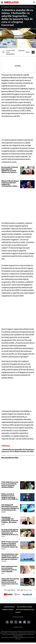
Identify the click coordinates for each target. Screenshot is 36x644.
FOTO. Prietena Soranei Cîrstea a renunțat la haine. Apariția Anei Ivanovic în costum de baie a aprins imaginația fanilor (10, 544)
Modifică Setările (18, 617)
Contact (18, 612)
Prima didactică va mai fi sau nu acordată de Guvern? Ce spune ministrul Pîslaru (10, 485)
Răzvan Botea (10, 54)
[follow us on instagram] (17, 595)
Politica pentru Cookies (25, 607)
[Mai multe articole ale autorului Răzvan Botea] (3, 51)
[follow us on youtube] (8, 595)
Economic (13, 7)
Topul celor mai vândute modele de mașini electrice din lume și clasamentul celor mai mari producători (10, 581)
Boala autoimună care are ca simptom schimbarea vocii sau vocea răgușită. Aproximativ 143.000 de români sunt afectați (10, 569)
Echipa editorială (9, 607)
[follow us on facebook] (27, 595)
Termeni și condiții (8, 610)
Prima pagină (5, 7)
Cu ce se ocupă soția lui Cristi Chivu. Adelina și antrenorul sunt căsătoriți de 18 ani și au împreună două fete (10, 532)
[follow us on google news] (10, 590)
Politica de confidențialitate (25, 610)
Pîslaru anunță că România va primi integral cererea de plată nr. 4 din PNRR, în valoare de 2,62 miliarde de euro (10, 497)
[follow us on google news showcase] (24, 590)
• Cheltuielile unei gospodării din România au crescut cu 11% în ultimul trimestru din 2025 (18, 451)
